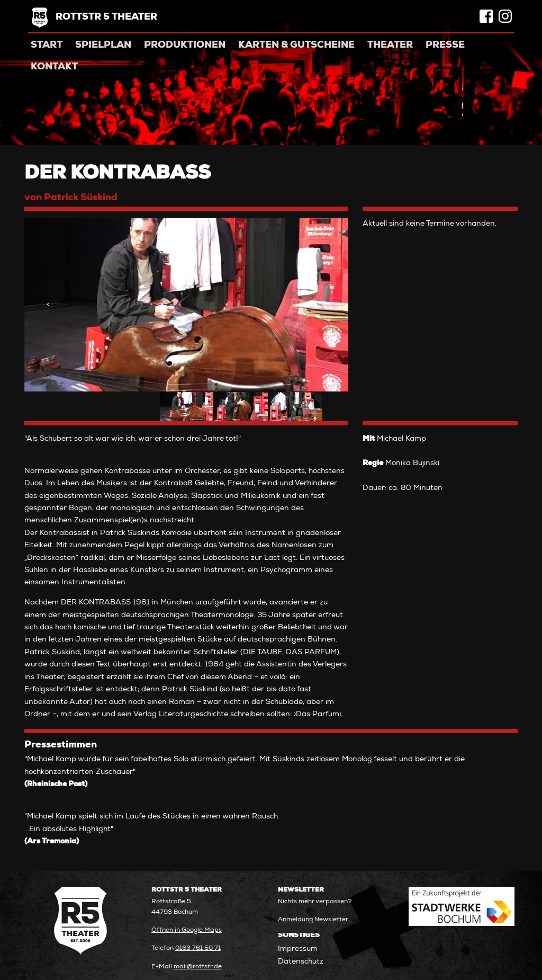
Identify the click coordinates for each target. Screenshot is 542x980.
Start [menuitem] (47, 46)
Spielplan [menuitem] (103, 46)
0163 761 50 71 (198, 948)
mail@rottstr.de (198, 967)
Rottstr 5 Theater (106, 17)
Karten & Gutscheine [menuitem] (296, 46)
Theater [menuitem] (390, 46)
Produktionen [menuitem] (185, 46)
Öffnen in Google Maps (187, 930)
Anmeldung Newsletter (313, 920)
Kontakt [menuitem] (54, 67)
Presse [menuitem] (445, 46)
